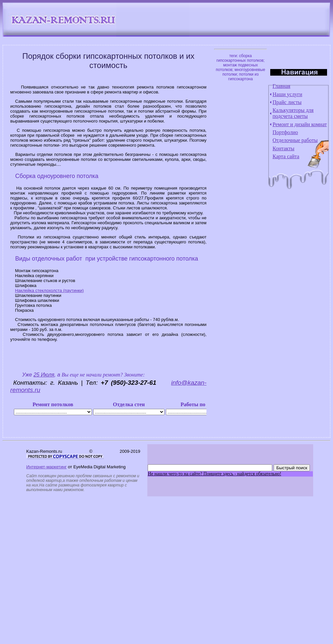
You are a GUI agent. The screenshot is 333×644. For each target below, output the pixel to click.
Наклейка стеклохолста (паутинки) (49, 290)
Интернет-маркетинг (47, 467)
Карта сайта (286, 156)
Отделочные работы (295, 140)
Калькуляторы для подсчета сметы (293, 113)
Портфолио (285, 132)
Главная (281, 86)
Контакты (283, 148)
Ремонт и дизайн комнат (300, 124)
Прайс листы (287, 102)
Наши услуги (287, 94)
